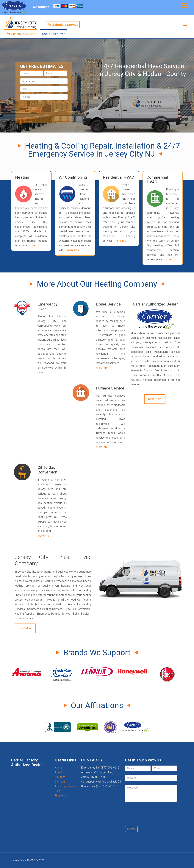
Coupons (60, 777)
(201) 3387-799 (53, 34)
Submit (131, 829)
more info (34, 245)
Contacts (60, 782)
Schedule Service (63, 25)
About (58, 772)
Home (58, 768)
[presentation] (44, 108)
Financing (60, 796)
